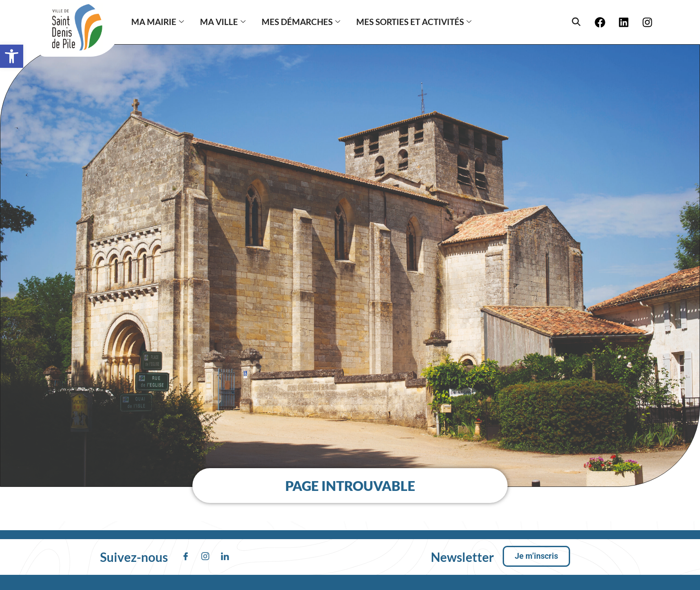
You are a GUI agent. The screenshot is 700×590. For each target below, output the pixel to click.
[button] (12, 56)
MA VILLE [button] (223, 22)
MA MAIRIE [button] (158, 22)
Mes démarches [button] (301, 22)
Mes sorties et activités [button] (414, 22)
